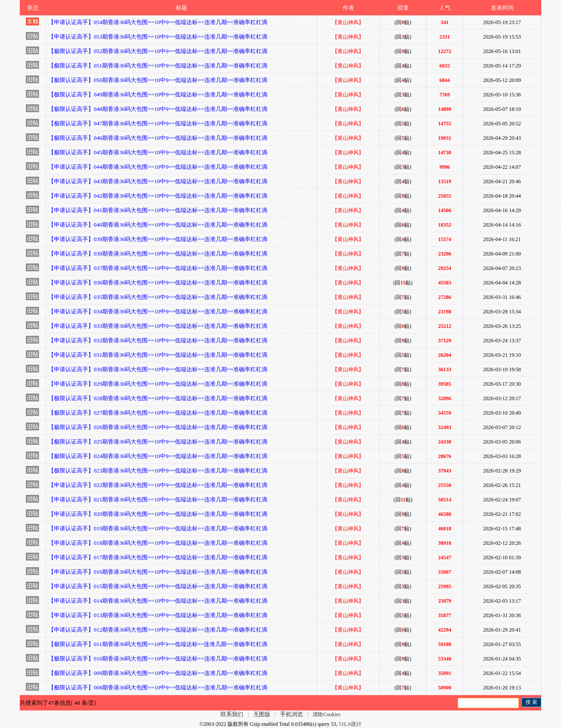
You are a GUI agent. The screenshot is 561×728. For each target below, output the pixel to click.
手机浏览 (291, 714)
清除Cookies (326, 714)
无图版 (262, 714)
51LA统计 (350, 724)
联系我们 (232, 714)
